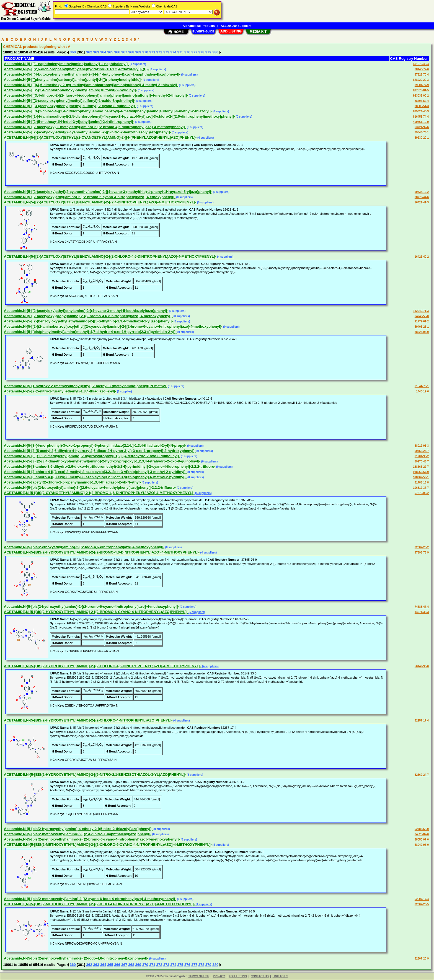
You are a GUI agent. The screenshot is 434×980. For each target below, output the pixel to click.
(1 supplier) (124, 391)
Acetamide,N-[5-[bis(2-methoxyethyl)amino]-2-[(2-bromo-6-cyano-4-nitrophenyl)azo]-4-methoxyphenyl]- (92, 839)
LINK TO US (280, 976)
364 (103, 52)
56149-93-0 (422, 666)
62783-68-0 (422, 829)
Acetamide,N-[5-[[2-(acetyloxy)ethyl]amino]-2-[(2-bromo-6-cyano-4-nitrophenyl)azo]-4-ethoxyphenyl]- (90, 197)
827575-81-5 (421, 90)
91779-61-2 (422, 321)
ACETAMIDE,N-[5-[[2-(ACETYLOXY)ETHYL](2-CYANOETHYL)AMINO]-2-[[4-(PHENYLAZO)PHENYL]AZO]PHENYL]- (100, 137)
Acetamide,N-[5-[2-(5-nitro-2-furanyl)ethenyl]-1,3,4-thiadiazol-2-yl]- (60, 391)
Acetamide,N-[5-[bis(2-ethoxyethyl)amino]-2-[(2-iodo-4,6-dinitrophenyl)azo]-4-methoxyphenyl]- (84, 547)
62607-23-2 (422, 547)
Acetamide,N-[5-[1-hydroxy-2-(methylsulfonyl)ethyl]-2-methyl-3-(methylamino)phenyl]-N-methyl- (85, 386)
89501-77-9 (422, 85)
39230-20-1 (422, 138)
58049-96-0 (422, 845)
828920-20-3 (421, 80)
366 (117, 52)
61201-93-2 (422, 456)
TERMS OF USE (199, 976)
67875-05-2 (422, 493)
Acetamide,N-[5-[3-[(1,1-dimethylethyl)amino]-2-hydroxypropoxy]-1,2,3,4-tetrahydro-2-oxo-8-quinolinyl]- (92, 456)
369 (138, 52)
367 (124, 52)
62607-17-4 (422, 899)
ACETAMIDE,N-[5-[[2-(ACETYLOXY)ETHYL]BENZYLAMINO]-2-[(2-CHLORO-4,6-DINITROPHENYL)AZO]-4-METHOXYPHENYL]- (110, 256)
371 (152, 52)
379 (208, 52)
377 (194, 52)
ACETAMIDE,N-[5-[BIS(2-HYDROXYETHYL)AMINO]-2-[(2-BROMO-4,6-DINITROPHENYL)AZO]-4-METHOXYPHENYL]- (102, 552)
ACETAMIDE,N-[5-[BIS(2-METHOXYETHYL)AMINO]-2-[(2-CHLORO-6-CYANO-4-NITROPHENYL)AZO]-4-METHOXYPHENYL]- (108, 845)
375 (180, 52)
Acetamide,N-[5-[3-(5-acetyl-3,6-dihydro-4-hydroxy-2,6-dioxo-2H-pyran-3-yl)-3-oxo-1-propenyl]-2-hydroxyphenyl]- (100, 451)
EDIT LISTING (238, 976)
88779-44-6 (422, 197)
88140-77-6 (422, 69)
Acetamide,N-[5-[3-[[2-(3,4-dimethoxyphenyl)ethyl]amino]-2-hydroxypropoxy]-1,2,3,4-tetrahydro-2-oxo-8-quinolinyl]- (102, 461)
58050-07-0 (422, 840)
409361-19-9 (421, 122)
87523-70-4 (422, 75)
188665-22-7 (421, 467)
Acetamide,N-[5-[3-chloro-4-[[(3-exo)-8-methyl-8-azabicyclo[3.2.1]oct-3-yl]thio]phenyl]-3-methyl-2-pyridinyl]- (95, 472)
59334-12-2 (422, 192)
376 (187, 52)
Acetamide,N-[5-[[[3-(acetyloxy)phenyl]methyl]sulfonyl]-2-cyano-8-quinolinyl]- (70, 106)
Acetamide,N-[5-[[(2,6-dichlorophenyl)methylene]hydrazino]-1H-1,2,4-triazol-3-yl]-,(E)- (76, 69)
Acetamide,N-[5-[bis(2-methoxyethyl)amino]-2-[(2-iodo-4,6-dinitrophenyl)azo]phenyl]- (76, 958)
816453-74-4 (421, 117)
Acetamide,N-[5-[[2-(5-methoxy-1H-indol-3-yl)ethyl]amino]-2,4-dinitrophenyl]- (69, 122)
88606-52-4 (422, 101)
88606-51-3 (422, 106)
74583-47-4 (422, 607)
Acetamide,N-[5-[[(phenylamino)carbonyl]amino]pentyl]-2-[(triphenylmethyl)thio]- (73, 80)
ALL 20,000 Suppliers (236, 26)
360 (73, 52)
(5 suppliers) (205, 202)
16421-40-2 (422, 257)
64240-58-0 (422, 316)
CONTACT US (260, 976)
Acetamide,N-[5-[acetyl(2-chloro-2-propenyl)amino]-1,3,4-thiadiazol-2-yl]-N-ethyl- (72, 482)
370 (145, 52)
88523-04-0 (422, 332)
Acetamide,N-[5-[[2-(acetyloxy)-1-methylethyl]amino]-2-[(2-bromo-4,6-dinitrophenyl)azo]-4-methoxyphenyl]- (95, 127)
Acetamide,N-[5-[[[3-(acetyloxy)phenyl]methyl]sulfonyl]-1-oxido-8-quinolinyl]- (70, 101)
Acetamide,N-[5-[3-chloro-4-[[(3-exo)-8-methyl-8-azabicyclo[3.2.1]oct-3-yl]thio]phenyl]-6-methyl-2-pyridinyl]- (95, 477)
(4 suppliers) (205, 138)
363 (96, 52)
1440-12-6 (422, 391)
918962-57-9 (421, 472)
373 (166, 52)
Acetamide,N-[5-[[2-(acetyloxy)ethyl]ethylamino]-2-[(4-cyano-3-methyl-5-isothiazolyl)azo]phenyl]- (86, 311)
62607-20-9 (422, 959)
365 (110, 52)
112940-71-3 (421, 311)
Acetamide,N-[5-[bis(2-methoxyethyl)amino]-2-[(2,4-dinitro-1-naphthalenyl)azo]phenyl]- (78, 834)
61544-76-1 (422, 386)
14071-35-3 (422, 612)
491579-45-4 (421, 64)
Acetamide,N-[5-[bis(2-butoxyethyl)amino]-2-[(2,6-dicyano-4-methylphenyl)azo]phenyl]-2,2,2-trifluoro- (90, 488)
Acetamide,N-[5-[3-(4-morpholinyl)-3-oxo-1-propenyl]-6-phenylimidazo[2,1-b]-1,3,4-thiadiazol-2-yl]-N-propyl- (95, 445)
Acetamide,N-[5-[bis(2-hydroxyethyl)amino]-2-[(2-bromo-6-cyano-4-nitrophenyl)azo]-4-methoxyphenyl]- (91, 607)
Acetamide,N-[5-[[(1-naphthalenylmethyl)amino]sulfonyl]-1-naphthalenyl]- (66, 64)
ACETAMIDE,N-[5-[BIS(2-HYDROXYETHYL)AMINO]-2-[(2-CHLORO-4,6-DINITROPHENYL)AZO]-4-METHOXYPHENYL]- (103, 666)
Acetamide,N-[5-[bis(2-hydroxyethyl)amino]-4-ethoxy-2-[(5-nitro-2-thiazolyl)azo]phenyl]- (78, 829)
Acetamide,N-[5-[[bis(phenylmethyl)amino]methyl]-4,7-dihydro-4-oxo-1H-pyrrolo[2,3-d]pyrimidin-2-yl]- (90, 332)
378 (201, 52)
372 (159, 52)
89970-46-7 (422, 461)
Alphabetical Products (199, 26)
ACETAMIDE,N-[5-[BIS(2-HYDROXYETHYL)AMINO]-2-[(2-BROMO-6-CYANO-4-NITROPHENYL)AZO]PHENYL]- (96, 612)
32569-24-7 (422, 775)
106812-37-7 (421, 488)
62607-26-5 (422, 904)
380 (215, 52)
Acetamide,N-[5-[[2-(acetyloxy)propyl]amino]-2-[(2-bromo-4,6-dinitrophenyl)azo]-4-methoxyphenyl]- (88, 316)
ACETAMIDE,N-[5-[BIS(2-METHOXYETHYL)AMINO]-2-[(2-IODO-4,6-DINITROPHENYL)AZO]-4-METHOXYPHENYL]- (99, 904)
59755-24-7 (422, 451)
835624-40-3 (421, 111)
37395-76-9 (422, 553)
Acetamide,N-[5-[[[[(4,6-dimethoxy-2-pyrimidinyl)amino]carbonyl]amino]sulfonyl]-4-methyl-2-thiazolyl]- (91, 85)
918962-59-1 (421, 477)
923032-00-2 (421, 96)
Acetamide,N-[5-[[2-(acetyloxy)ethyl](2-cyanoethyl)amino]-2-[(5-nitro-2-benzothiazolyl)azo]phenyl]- (87, 132)
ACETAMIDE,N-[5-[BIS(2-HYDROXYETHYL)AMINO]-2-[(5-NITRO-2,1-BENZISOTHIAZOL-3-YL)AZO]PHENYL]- (95, 775)
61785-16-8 (422, 483)
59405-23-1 (422, 327)
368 (131, 52)
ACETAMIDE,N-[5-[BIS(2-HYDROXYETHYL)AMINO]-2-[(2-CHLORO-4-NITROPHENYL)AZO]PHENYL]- (88, 720)
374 (173, 52)
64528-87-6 (422, 834)
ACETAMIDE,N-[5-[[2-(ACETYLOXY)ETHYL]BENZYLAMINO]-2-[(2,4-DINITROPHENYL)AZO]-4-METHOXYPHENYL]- (100, 202)
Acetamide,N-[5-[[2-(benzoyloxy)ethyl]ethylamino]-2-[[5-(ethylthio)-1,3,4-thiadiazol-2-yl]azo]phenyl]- (88, 321)
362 (89, 52)
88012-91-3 (422, 446)
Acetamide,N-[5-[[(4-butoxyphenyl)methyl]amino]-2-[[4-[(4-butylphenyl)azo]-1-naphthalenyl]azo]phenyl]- (92, 74)
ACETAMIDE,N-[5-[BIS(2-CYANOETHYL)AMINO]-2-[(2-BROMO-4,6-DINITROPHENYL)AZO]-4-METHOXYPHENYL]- (99, 493)
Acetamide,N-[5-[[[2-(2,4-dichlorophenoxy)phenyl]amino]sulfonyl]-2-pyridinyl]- (70, 90)
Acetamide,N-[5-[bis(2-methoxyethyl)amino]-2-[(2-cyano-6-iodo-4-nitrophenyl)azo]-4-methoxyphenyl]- (90, 899)
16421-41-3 (422, 202)
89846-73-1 (422, 132)
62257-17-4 (422, 721)
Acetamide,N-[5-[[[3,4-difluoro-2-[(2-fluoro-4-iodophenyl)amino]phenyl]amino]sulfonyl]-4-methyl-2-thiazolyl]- (96, 95)
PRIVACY (219, 976)
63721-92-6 (422, 127)
